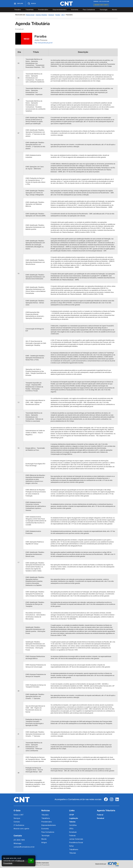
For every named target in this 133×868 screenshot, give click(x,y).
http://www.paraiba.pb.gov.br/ (44, 43)
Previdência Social (76, 843)
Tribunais (73, 853)
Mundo (114, 10)
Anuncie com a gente (101, 5)
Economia (75, 10)
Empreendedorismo (60, 10)
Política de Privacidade (42, 865)
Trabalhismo (74, 850)
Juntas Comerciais (76, 839)
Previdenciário (43, 10)
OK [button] (31, 861)
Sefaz (71, 846)
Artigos (44, 843)
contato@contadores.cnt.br (24, 847)
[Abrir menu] (19, 4)
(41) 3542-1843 (19, 840)
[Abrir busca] (32, 4)
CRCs (71, 829)
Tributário (17, 10)
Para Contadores (89, 10)
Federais (72, 836)
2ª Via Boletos (19, 825)
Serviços (17, 818)
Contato (17, 822)
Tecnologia (103, 10)
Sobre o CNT (19, 815)
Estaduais (73, 832)
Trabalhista (29, 10)
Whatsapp (17, 844)
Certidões (73, 825)
